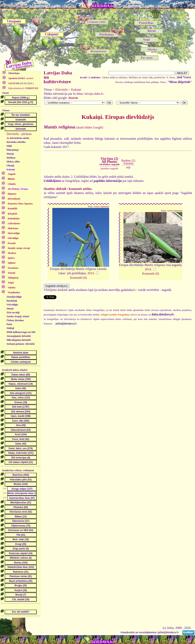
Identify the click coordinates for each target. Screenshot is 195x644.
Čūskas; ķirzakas (15, 320)
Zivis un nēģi (13, 312)
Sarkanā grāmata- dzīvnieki (20, 344)
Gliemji (10, 166)
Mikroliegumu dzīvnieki (19, 340)
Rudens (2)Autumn (128, 162)
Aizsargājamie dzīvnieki (19, 336)
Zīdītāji (10, 328)
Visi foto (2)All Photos (109, 161)
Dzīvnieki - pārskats (19, 134)
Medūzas (11, 158)
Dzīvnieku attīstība (16, 142)
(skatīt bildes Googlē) (73, 127)
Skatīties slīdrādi (55, 189)
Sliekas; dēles (13, 162)
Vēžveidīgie (12, 305)
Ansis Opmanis (101, 207)
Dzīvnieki (62, 90)
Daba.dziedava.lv (23, 88)
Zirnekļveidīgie (14, 297)
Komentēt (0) (78, 278)
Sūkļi (9, 146)
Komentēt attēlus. (80, 189)
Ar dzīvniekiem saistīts (18, 138)
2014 (91, 273)
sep (128, 167)
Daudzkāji (12, 301)
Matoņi (10, 154)
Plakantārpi (12, 150)
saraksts (21, 78)
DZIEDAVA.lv (103, 6)
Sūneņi (10, 309)
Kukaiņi (11, 169)
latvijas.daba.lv (94, 94)
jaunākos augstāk (109, 168)
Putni (9, 324)
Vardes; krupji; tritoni (18, 316)
